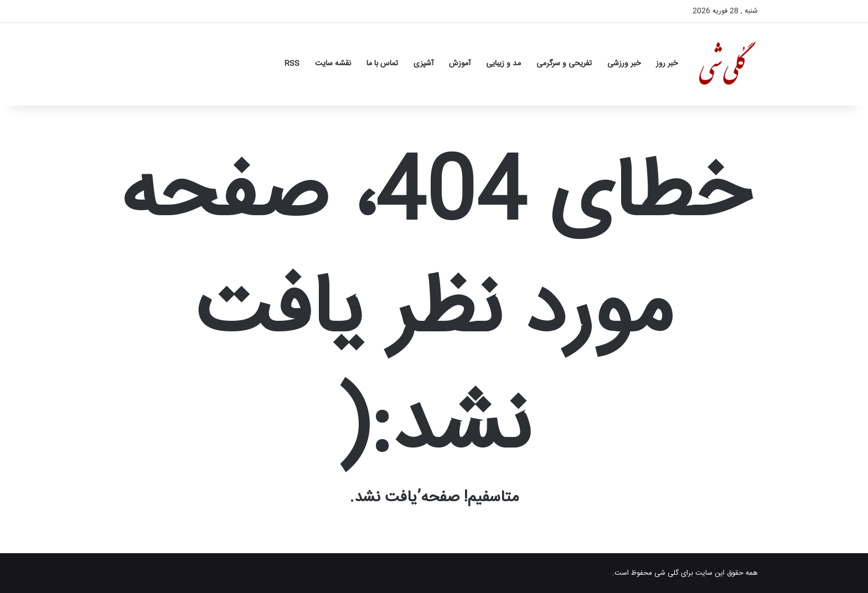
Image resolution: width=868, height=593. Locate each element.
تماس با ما (382, 64)
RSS (292, 64)
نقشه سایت (333, 64)
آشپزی (423, 64)
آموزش (460, 64)
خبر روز (667, 64)
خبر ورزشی (624, 64)
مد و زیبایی (503, 64)
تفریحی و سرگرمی (564, 64)
